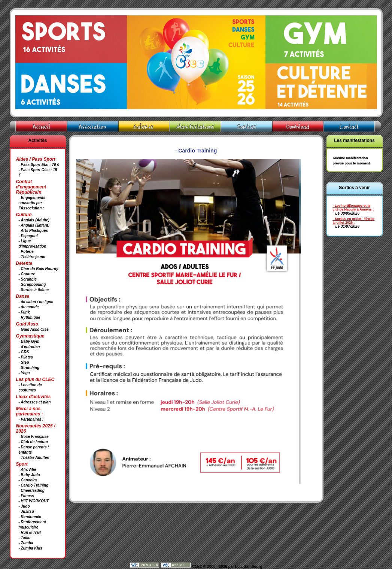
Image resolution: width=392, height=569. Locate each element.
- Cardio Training (34, 485)
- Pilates (26, 357)
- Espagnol (28, 236)
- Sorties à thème (34, 290)
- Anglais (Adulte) (34, 220)
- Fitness (26, 496)
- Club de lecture (33, 442)
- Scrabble (28, 279)
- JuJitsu (26, 512)
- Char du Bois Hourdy (39, 269)
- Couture (27, 274)
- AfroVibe (28, 470)
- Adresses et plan (35, 402)
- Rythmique (30, 317)
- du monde (29, 307)
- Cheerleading (32, 491)
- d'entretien (29, 347)
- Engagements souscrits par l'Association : (32, 203)
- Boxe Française (34, 437)
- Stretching (29, 368)
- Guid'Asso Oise (34, 329)
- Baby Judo (29, 475)
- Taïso (25, 538)
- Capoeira (28, 480)
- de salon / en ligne (36, 302)
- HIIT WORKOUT (34, 501)
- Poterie (26, 252)
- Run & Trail (30, 532)
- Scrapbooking (32, 284)
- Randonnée (30, 517)
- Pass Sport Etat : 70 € (39, 165)
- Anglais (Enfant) (34, 225)
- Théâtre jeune (32, 257)
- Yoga (24, 373)
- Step (24, 362)
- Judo (24, 506)
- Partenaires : (31, 419)
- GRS (24, 352)
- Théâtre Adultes (34, 458)
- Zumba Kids (31, 548)
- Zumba (26, 543)
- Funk (24, 312)
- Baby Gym (29, 341)
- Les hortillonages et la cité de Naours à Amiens (352, 208)
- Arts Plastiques (34, 231)
